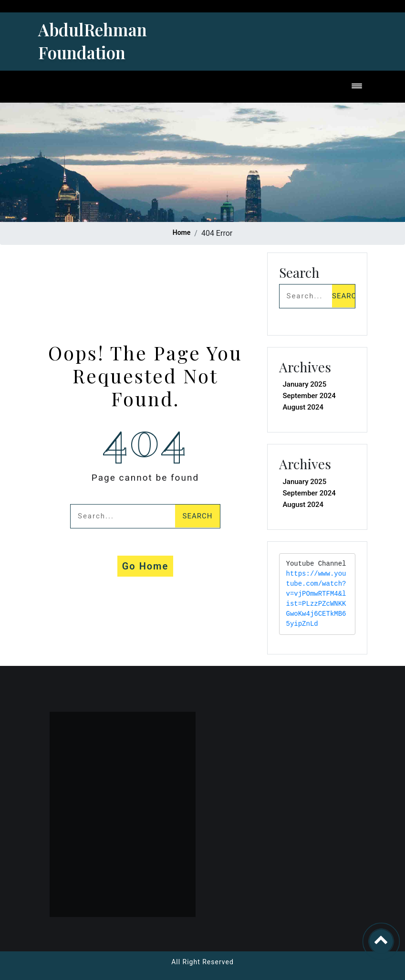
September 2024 (309, 396)
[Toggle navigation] (357, 87)
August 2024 (303, 407)
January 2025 (305, 384)
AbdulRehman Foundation (93, 41)
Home (182, 232)
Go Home (145, 566)
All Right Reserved (202, 962)
